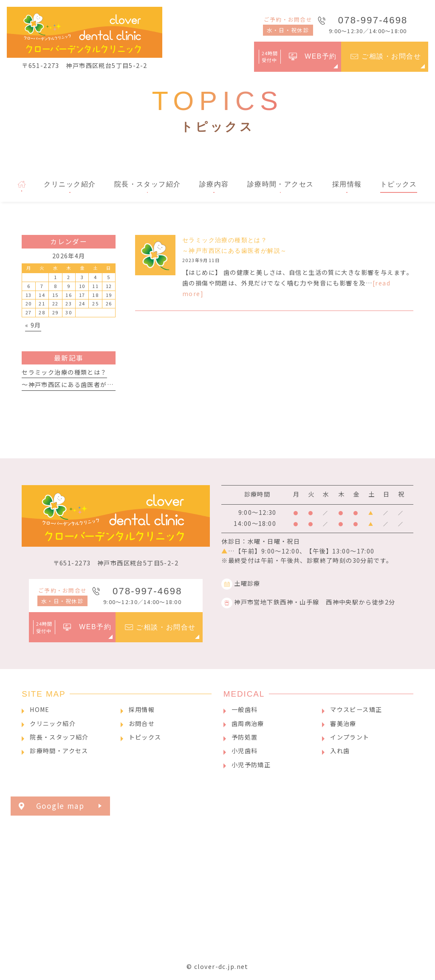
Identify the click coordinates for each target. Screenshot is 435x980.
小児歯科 (245, 751)
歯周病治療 (248, 723)
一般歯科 (245, 709)
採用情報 (142, 709)
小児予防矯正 (251, 765)
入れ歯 (340, 751)
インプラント (350, 737)
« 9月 (33, 325)
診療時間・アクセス (59, 751)
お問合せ (142, 723)
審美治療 (343, 723)
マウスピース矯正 (356, 709)
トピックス (145, 737)
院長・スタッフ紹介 (59, 737)
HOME (40, 709)
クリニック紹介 (53, 723)
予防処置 (245, 737)
